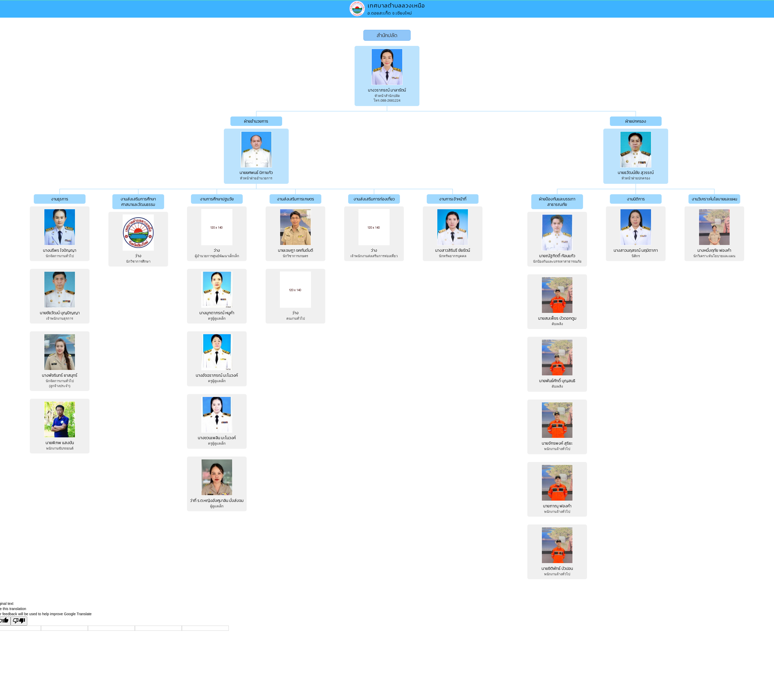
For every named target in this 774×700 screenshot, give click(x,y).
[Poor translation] (19, 621)
